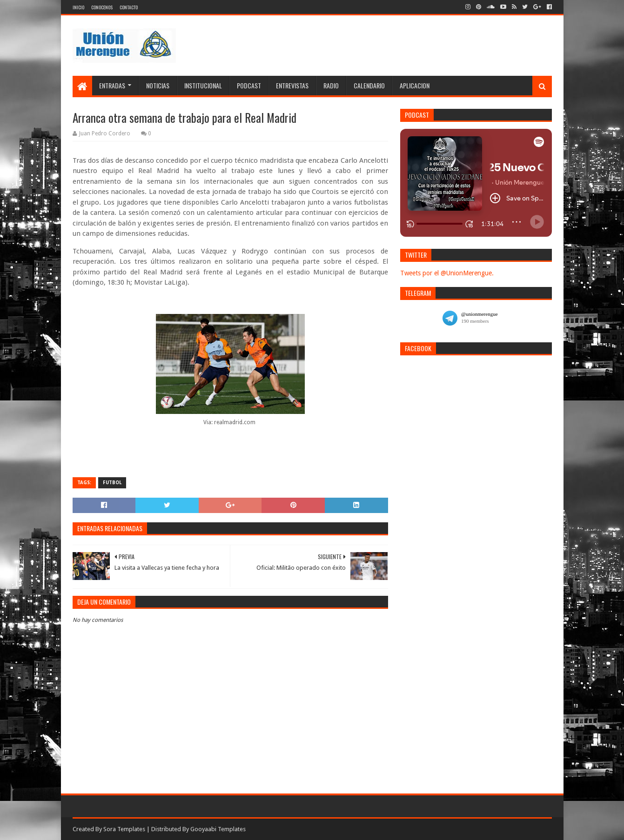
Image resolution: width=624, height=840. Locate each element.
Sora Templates (124, 829)
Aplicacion (415, 85)
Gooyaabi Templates (218, 829)
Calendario (369, 85)
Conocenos (102, 7)
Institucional (203, 85)
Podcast (249, 85)
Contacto (129, 7)
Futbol (112, 483)
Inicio (78, 7)
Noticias (158, 85)
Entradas (112, 85)
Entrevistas (292, 85)
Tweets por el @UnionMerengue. (447, 273)
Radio (331, 85)
